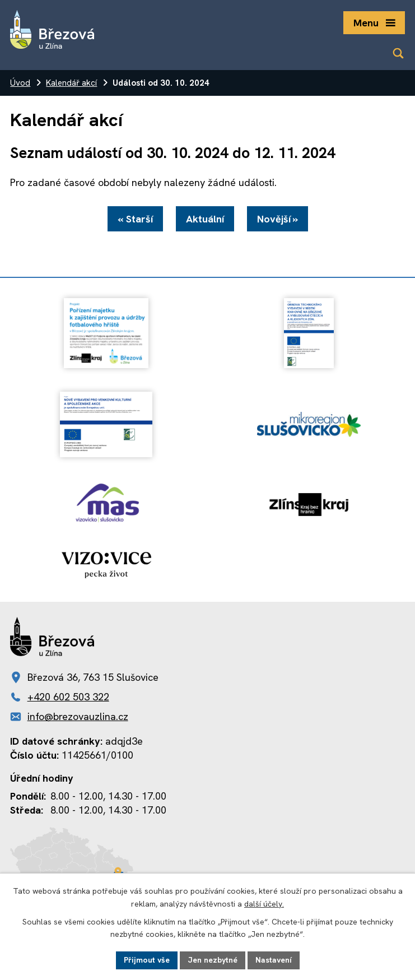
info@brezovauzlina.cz (78, 716)
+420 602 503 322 (68, 697)
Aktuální (205, 219)
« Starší (135, 219)
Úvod (20, 83)
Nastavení (274, 960)
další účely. (264, 904)
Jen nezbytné (213, 960)
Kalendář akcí (71, 83)
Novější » (278, 219)
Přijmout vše (147, 960)
